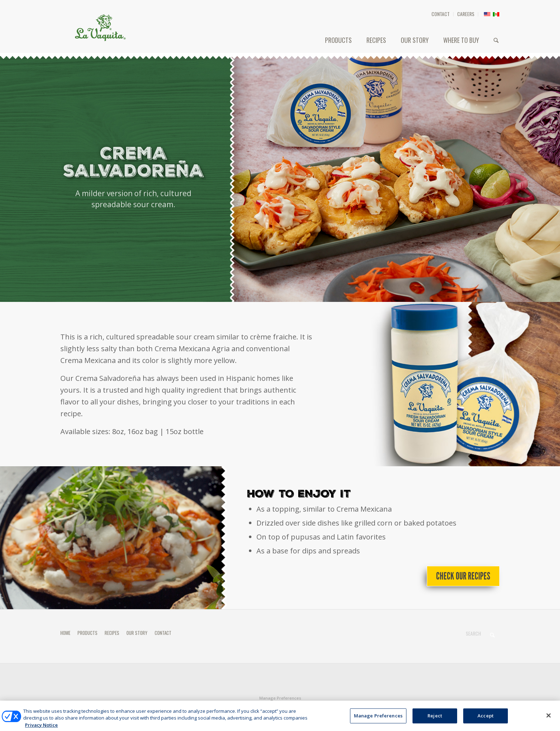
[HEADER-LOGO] (100, 28)
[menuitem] (441, 14)
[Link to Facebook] (484, 707)
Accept (486, 723)
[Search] (496, 40)
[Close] (549, 723)
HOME (65, 633)
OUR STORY (137, 633)
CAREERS (466, 14)
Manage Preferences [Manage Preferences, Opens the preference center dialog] (378, 723)
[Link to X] (494, 707)
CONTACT (441, 14)
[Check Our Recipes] (463, 576)
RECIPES (112, 633)
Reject (435, 723)
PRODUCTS (87, 633)
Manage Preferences (280, 698)
